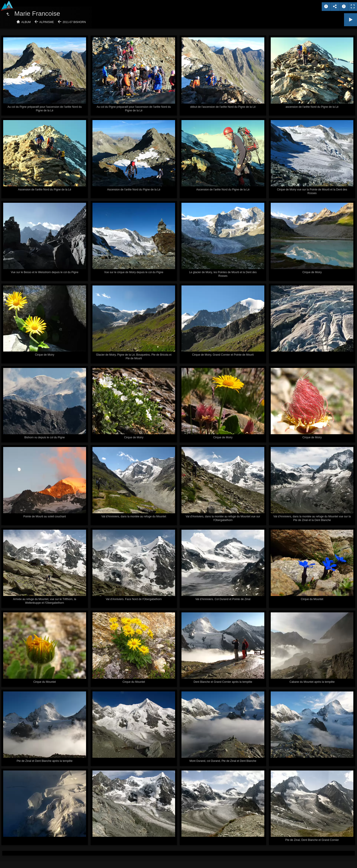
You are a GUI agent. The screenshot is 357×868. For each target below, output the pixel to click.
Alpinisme (47, 22)
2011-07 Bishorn (74, 22)
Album (26, 22)
